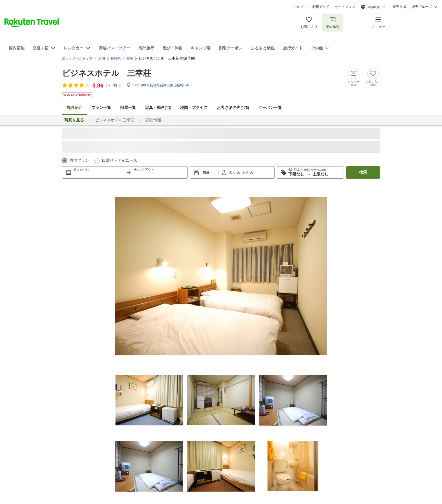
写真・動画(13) (158, 108)
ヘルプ (298, 7)
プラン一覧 (101, 108)
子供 (246, 172)
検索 (363, 172)
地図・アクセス (194, 108)
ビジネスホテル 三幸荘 (106, 73)
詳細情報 (153, 120)
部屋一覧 (128, 108)
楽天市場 (399, 7)
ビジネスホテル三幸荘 (115, 120)
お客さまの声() (233, 108)
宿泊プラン (79, 160)
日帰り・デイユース (120, 160)
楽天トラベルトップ (77, 58)
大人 (233, 172)
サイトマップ (345, 7)
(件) (114, 85)
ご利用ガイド (319, 7)
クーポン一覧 (270, 108)
